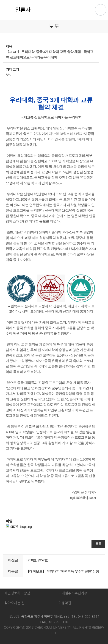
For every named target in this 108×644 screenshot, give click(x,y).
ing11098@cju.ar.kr (83, 498)
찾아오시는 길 (14, 603)
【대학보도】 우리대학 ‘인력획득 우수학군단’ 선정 (63, 571)
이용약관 (65, 603)
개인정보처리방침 (17, 593)
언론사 (23, 10)
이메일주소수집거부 (73, 593)
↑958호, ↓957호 (37, 560)
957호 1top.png (19, 526)
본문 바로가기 (54, 0)
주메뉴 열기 (101, 10)
